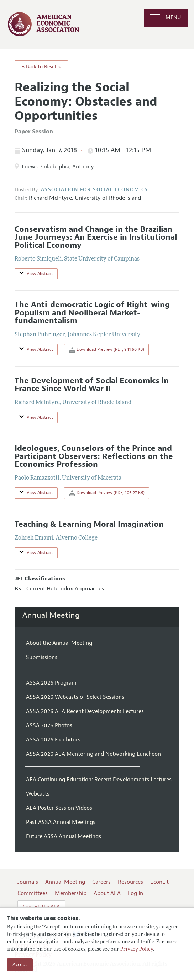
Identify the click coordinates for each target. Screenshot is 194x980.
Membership (71, 893)
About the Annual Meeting (59, 643)
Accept (20, 965)
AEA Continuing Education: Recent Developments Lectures (99, 780)
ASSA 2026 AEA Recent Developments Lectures (85, 711)
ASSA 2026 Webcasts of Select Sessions (75, 697)
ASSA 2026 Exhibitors (53, 740)
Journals (28, 882)
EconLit (159, 882)
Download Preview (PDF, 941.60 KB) (107, 350)
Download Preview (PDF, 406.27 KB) (107, 493)
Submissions (42, 657)
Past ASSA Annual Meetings (61, 822)
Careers (101, 882)
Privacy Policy (137, 950)
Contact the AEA (41, 907)
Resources (130, 882)
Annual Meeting (51, 615)
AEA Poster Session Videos (59, 808)
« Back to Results (41, 67)
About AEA (107, 893)
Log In (135, 893)
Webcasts (38, 794)
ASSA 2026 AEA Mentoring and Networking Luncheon (93, 754)
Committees (33, 893)
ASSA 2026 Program (51, 683)
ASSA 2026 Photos (49, 725)
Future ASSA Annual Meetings (64, 836)
